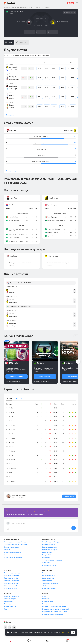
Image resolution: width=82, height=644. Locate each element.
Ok (73, 632)
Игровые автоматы (49, 567)
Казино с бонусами (49, 546)
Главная (6, 8)
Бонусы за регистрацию (13, 556)
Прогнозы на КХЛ (10, 587)
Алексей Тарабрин (19, 497)
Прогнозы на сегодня (12, 577)
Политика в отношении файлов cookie (56, 611)
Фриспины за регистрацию (52, 562)
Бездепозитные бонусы (12, 554)
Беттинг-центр (15, 8)
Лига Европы (47, 582)
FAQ (5, 611)
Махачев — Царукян (11, 598)
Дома (16, 400)
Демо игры (46, 564)
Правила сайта (48, 603)
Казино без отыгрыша (50, 551)
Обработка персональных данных (55, 613)
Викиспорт (8, 605)
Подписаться (69, 498)
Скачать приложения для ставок (16, 546)
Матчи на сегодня (49, 577)
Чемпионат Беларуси (50, 585)
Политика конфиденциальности (54, 608)
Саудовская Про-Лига (27, 8)
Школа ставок (9, 603)
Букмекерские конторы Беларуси (16, 543)
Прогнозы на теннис (11, 585)
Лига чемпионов (48, 580)
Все (76, 337)
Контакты (46, 600)
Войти (70, 3)
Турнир (9, 400)
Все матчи (46, 574)
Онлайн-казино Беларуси (52, 543)
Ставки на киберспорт (50, 590)
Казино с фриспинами (50, 549)
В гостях (23, 400)
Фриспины (46, 559)
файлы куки (65, 632)
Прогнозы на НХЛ (10, 590)
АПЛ (44, 587)
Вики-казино (47, 554)
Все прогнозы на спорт (12, 574)
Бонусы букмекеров (11, 549)
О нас (44, 598)
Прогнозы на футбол (11, 580)
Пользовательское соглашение (54, 605)
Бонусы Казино (48, 556)
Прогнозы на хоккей (11, 582)
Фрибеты (7, 551)
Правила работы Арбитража (53, 616)
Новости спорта (10, 600)
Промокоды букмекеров (13, 559)
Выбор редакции (10, 608)
